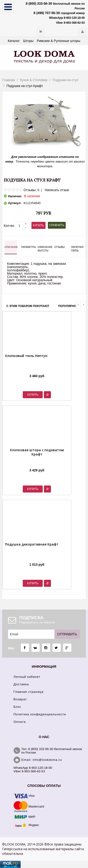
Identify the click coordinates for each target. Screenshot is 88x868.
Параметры (27, 247)
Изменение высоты (44, 249)
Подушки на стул (65, 80)
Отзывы (59, 247)
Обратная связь (77, 249)
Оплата (20, 722)
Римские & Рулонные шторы (59, 41)
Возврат (20, 699)
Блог (17, 707)
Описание (11, 247)
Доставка (21, 684)
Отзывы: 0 (31, 190)
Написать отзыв (57, 190)
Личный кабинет (27, 677)
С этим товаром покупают (28, 306)
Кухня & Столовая (34, 80)
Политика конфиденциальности (40, 714)
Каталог (14, 41)
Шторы (28, 41)
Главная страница (29, 692)
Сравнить (57, 225)
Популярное (68, 306)
